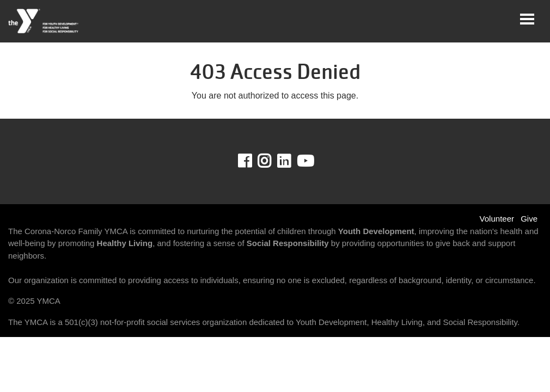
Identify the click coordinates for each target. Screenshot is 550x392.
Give (529, 219)
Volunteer (497, 219)
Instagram (272, 161)
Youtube (304, 161)
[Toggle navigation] (527, 19)
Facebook (252, 161)
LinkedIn (292, 161)
